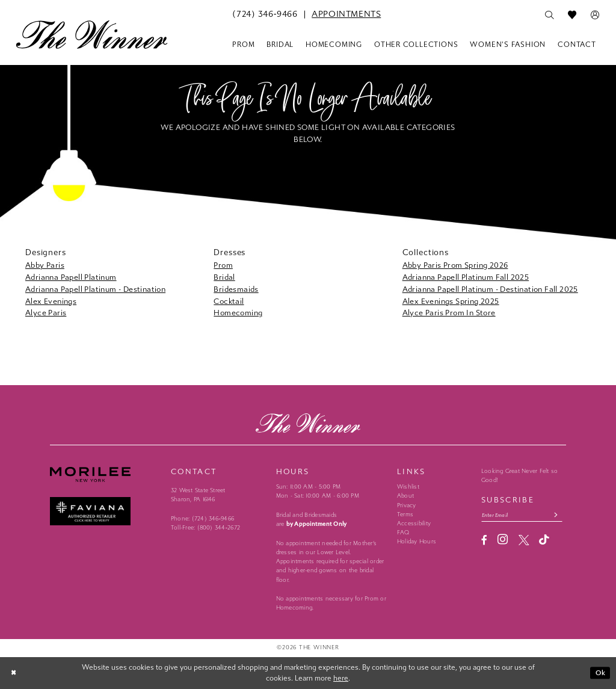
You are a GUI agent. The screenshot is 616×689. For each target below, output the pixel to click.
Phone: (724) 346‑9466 (202, 519)
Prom (223, 265)
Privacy (407, 505)
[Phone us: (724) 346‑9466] (265, 14)
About (405, 496)
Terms (405, 514)
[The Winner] (92, 34)
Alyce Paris (46, 313)
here (341, 678)
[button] (595, 15)
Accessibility (414, 524)
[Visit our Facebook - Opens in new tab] (484, 541)
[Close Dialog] (14, 673)
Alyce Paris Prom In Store (449, 313)
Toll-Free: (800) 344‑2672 (205, 528)
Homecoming (238, 313)
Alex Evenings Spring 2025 (451, 301)
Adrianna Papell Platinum (71, 277)
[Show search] (549, 15)
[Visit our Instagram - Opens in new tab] (503, 540)
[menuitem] (265, 14)
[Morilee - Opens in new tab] (106, 474)
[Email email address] (523, 515)
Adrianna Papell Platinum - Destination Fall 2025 (490, 289)
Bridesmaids (236, 289)
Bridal (224, 277)
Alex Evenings (51, 301)
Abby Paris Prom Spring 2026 (455, 265)
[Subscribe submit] (559, 515)
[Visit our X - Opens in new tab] (524, 541)
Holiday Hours (417, 542)
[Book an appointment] (346, 14)
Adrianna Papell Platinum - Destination (95, 289)
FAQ (403, 533)
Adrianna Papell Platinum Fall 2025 (466, 277)
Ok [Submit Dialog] (600, 673)
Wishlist (408, 487)
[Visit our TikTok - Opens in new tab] (544, 541)
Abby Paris (45, 265)
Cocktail (229, 301)
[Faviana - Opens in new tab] (106, 511)
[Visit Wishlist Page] (572, 15)
